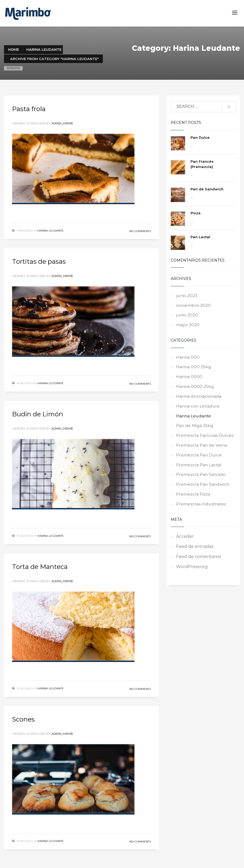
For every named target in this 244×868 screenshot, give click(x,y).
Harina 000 (188, 358)
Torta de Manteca (40, 567)
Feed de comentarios (199, 563)
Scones (23, 719)
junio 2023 (187, 296)
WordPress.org (192, 573)
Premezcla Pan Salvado (201, 480)
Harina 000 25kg (194, 369)
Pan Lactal (200, 237)
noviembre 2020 (194, 306)
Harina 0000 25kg (195, 389)
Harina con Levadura (198, 409)
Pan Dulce (200, 137)
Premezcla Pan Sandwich (203, 490)
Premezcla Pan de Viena (202, 449)
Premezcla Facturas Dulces (205, 439)
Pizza (196, 213)
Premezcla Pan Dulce (200, 460)
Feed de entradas (195, 553)
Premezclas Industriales (202, 510)
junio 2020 (188, 316)
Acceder (185, 543)
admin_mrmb (62, 123)
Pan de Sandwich (207, 189)
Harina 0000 (189, 379)
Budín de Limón (38, 414)
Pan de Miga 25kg (195, 429)
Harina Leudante (50, 231)
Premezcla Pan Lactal (199, 470)
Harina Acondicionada (199, 399)
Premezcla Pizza (194, 500)
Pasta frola (29, 109)
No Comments (140, 231)
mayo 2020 (188, 326)
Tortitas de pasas (39, 261)
